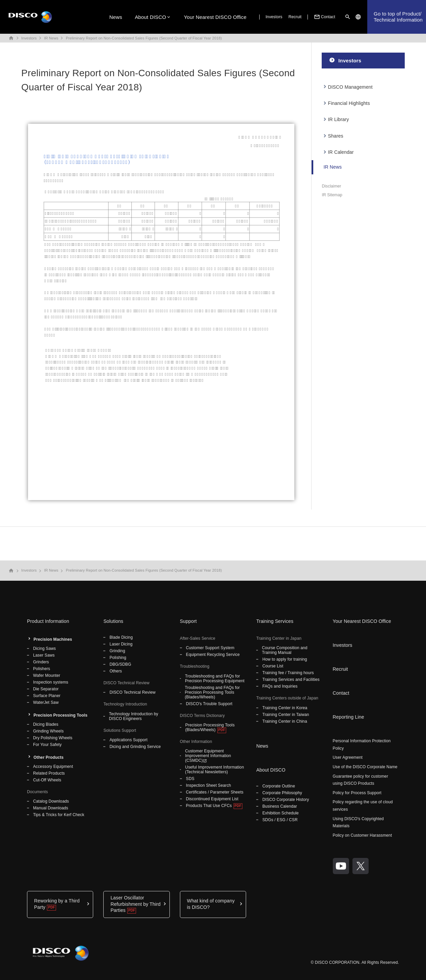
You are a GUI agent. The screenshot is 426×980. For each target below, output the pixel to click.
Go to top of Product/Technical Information (398, 17)
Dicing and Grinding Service (135, 747)
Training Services (275, 621)
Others (116, 671)
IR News (51, 38)
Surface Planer (47, 696)
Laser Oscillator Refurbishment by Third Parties (135, 904)
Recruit (295, 17)
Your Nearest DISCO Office (215, 17)
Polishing (118, 658)
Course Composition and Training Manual (285, 650)
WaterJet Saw (46, 702)
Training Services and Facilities (291, 680)
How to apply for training (285, 659)
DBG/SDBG (120, 664)
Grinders (41, 662)
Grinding (117, 651)
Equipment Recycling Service (213, 655)
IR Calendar (341, 152)
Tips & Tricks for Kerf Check (59, 815)
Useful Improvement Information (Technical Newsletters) (214, 770)
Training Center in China (285, 721)
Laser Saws (44, 655)
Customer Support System (210, 648)
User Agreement (348, 757)
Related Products (49, 773)
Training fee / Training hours (288, 673)
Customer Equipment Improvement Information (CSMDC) (208, 756)
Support (188, 621)
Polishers (42, 669)
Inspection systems (51, 682)
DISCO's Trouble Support (209, 704)
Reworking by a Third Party (57, 904)
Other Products (48, 757)
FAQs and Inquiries (280, 686)
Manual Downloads (51, 808)
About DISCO (150, 17)
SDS (190, 779)
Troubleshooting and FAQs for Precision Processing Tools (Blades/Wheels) (212, 692)
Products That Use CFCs (209, 806)
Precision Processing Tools (60, 715)
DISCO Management (350, 87)
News (116, 17)
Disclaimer (331, 186)
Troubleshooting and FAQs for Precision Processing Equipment (215, 679)
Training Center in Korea (285, 708)
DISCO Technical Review (132, 692)
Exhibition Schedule (281, 813)
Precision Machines (53, 639)
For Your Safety (47, 745)
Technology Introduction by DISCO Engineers (134, 716)
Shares (336, 136)
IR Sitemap (332, 195)
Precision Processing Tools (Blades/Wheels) (210, 727)
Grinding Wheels (48, 731)
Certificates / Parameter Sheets (215, 792)
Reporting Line (349, 717)
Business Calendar (280, 806)
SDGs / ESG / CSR (280, 820)
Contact (324, 17)
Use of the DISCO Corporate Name (365, 767)
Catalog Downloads (51, 801)
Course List (273, 666)
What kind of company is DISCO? (211, 904)
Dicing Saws (44, 648)
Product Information (48, 621)
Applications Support (128, 740)
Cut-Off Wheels (47, 780)
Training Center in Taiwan (286, 715)
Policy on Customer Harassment (363, 835)
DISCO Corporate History (286, 800)
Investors (274, 17)
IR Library (339, 119)
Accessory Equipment (53, 767)
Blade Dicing (121, 637)
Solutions (113, 621)
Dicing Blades (46, 724)
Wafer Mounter (47, 675)
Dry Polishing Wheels (53, 738)
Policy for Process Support (357, 793)
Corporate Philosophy (282, 793)
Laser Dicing (121, 644)
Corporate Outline (279, 786)
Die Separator (46, 689)
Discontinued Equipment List (212, 799)
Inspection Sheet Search (209, 785)
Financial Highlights (349, 103)
